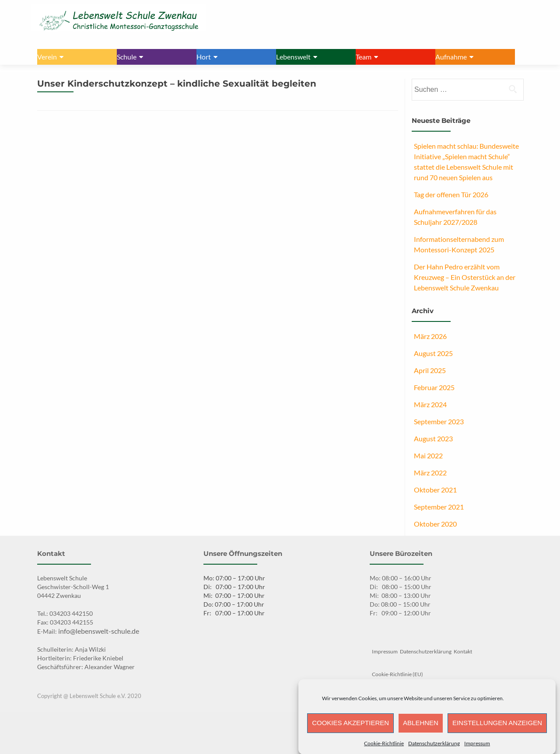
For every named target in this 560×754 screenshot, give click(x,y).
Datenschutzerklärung (434, 748)
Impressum (477, 748)
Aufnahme (451, 57)
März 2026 (430, 336)
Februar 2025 (434, 387)
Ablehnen (421, 728)
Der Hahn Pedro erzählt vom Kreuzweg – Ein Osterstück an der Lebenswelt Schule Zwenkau (465, 277)
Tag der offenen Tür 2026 (451, 194)
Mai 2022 (428, 456)
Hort (204, 57)
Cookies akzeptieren (350, 728)
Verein (47, 57)
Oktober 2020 (435, 524)
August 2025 (433, 353)
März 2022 (430, 473)
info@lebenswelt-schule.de (99, 631)
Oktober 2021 (435, 490)
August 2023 (433, 438)
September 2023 (439, 421)
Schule (127, 57)
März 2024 (430, 404)
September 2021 (439, 507)
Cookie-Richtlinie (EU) (397, 674)
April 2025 (430, 370)
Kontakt (463, 651)
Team (364, 57)
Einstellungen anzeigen (497, 728)
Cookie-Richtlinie (384, 748)
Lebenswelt (293, 57)
